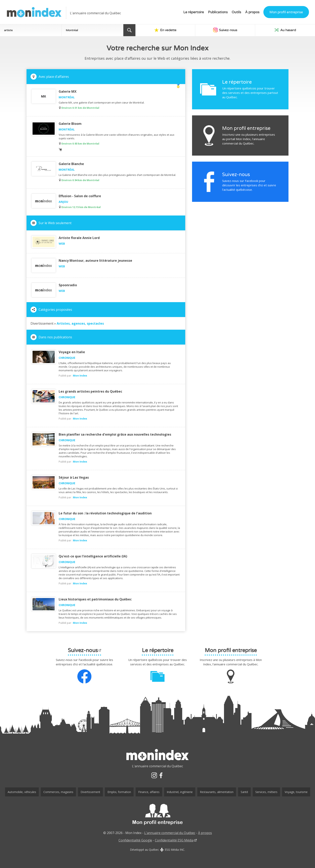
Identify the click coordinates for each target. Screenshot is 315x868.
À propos (252, 12)
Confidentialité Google (135, 840)
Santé (244, 792)
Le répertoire (194, 12)
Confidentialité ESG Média (174, 840)
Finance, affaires (149, 792)
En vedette (165, 30)
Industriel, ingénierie (180, 792)
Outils (236, 12)
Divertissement (90, 792)
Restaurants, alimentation (217, 792)
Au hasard (285, 30)
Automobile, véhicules (22, 792)
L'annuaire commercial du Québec (170, 833)
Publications (218, 12)
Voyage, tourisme (296, 792)
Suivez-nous (225, 30)
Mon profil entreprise (286, 12)
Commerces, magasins (58, 792)
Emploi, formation (119, 792)
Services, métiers (266, 792)
